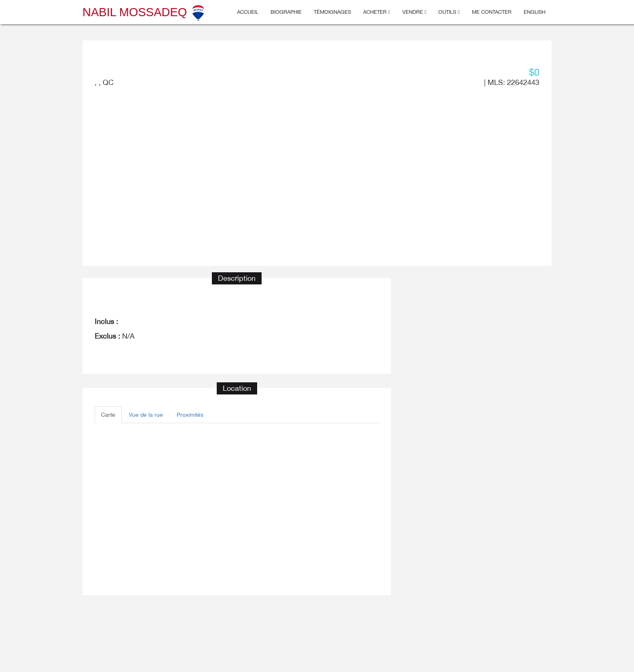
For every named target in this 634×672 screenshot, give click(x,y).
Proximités (190, 415)
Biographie (286, 12)
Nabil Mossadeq (144, 12)
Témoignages (332, 12)
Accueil (248, 12)
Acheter (377, 12)
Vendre (414, 12)
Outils (449, 12)
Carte (108, 415)
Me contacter (492, 12)
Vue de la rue (146, 415)
